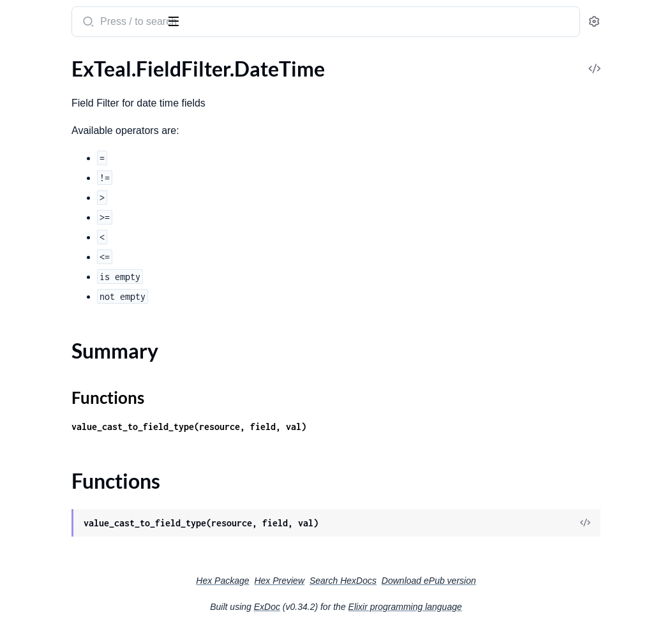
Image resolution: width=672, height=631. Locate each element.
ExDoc (363, 607)
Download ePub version (525, 581)
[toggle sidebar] (175, 20)
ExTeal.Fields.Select (52, 404)
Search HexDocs (439, 581)
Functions (43, 123)
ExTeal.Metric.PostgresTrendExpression (91, 525)
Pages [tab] (23, 60)
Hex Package (318, 581)
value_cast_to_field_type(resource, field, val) (347, 427)
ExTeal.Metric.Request (58, 576)
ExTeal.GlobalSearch (54, 421)
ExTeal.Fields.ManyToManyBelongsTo (91, 370)
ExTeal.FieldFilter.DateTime (70, 85)
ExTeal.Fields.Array (51, 215)
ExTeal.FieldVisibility (55, 197)
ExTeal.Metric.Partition (60, 508)
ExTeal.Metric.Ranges (56, 559)
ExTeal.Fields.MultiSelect (64, 387)
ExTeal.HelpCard (46, 456)
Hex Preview (375, 581)
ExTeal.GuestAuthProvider (68, 439)
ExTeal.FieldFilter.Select (61, 163)
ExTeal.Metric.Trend (53, 611)
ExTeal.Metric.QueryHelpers (71, 542)
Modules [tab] (72, 60)
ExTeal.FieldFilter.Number (66, 146)
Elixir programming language (501, 607)
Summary (42, 108)
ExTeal (27, 15)
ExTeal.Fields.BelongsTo (61, 232)
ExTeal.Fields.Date (49, 266)
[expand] (179, 85)
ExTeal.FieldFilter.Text (57, 180)
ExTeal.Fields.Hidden (55, 335)
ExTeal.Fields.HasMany (60, 301)
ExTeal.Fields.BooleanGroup (71, 249)
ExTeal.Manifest (44, 473)
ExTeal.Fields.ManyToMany (69, 353)
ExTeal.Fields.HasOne (57, 318)
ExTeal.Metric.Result (54, 594)
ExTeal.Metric (39, 490)
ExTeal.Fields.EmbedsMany (69, 284)
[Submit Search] (245, 23)
